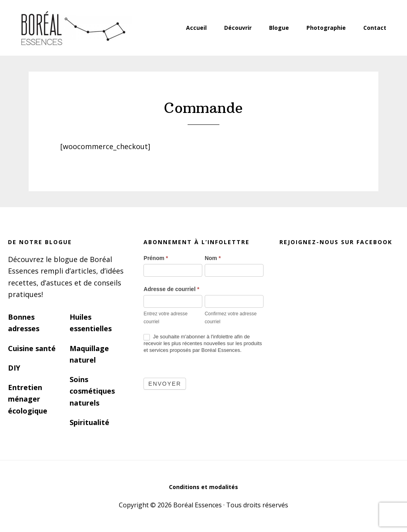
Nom (213, 258)
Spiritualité (89, 422)
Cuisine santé (32, 348)
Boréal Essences (72, 28)
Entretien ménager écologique (28, 399)
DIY (14, 368)
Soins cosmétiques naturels (92, 391)
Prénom (156, 258)
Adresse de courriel (171, 289)
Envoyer (165, 384)
